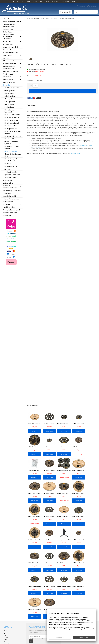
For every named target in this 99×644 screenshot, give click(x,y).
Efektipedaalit (8, 55)
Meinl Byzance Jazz (11, 129)
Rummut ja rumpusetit (11, 71)
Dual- (91, 145)
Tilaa (31, 595)
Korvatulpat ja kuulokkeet (12, 191)
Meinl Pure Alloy (10, 139)
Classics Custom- (84, 145)
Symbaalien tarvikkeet (12, 175)
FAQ (23, 1)
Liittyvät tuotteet (33, 405)
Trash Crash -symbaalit (12, 88)
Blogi (41, 1)
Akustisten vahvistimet (11, 53)
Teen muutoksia (60, 638)
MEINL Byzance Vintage (12, 117)
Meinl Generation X (11, 166)
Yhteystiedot (55, 1)
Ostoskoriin (63, 91)
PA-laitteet (7, 204)
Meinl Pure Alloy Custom (13, 136)
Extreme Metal (36, 147)
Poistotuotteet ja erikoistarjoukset (9, 25)
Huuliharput (7, 193)
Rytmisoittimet (8, 180)
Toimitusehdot (66, 1)
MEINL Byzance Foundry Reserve (13, 132)
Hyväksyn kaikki (84, 638)
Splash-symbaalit (10, 96)
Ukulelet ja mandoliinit (11, 47)
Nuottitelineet (8, 202)
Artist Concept (9, 169)
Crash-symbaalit (10, 91)
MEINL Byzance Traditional (10, 111)
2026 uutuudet (8, 29)
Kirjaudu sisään (93, 6)
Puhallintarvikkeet (9, 207)
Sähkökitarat (7, 32)
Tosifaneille (7, 215)
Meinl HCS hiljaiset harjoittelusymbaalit (11, 160)
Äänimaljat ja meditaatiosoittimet (10, 187)
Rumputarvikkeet (9, 82)
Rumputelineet (8, 80)
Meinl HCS (8, 164)
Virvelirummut (8, 74)
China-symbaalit (10, 99)
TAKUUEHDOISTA (76, 153)
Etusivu (6, 584)
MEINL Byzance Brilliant (12, 115)
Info (18, 1)
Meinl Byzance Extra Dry (12, 123)
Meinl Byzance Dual (11, 126)
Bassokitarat (7, 42)
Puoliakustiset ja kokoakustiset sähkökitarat (8, 37)
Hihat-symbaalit (10, 102)
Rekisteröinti (82, 6)
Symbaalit (6, 85)
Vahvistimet (7, 50)
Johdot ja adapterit (9, 64)
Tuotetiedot (31, 105)
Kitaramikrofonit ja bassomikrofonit (9, 67)
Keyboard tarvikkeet (10, 213)
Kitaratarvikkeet (8, 61)
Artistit (29, 1)
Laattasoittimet (8, 183)
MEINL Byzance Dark (11, 120)
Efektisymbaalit (10, 104)
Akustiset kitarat (8, 44)
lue (48, 592)
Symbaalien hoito (10, 177)
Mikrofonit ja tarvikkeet (11, 199)
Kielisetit (6, 58)
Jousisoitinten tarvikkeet (11, 210)
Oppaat (47, 1)
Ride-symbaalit (10, 93)
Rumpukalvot (8, 77)
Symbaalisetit (9, 107)
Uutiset (35, 1)
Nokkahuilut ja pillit (10, 196)
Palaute (74, 1)
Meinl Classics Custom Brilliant (12, 147)
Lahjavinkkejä (7, 19)
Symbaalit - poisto (11, 172)
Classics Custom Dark (11, 151)
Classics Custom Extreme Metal (13, 155)
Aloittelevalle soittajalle (11, 22)
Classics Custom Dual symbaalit (11, 143)
